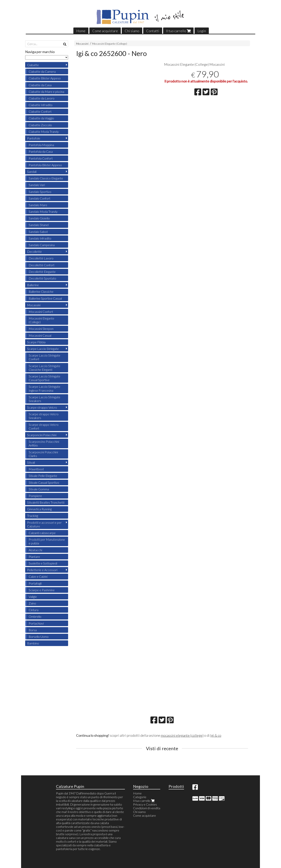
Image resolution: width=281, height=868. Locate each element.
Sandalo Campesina (42, 245)
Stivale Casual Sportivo (44, 482)
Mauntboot (36, 469)
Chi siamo (132, 31)
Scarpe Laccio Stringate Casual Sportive (44, 378)
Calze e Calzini (38, 576)
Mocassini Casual (40, 335)
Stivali (31, 462)
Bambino (33, 643)
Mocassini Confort (41, 312)
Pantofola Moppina (41, 145)
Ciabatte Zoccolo (40, 125)
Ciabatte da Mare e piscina (46, 92)
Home (81, 31)
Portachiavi (36, 623)
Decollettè (34, 252)
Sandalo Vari (37, 185)
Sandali (32, 172)
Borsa (33, 630)
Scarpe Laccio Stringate (43, 349)
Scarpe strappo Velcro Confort (44, 426)
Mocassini (82, 44)
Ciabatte (33, 65)
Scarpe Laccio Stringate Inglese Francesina (44, 388)
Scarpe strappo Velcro (42, 407)
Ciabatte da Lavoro (42, 98)
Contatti (153, 31)
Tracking (33, 516)
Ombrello (35, 616)
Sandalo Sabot (38, 232)
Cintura (34, 610)
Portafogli (35, 583)
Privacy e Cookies (145, 804)
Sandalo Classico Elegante (46, 178)
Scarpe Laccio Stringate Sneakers (44, 399)
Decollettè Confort (42, 265)
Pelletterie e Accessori (42, 570)
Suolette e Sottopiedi (43, 563)
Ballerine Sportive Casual (45, 298)
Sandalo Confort (40, 198)
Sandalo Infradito (40, 238)
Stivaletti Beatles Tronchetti (46, 502)
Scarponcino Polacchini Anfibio (44, 443)
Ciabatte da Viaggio (41, 118)
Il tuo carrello (178, 31)
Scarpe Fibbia (36, 342)
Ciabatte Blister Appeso (45, 78)
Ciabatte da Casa (40, 85)
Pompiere (35, 496)
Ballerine (33, 285)
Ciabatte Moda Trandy (44, 132)
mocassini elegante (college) (182, 735)
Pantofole (34, 138)
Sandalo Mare (38, 205)
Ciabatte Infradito (41, 105)
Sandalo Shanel (39, 225)
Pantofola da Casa (41, 151)
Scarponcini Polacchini (42, 435)
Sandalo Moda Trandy (43, 212)
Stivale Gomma (39, 489)
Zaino (32, 603)
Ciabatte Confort (40, 111)
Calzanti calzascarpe (42, 533)
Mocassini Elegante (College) (110, 44)
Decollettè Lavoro (41, 258)
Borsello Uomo (39, 637)
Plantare (34, 557)
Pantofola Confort (41, 158)
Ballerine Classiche (41, 292)
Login (202, 31)
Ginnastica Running (39, 509)
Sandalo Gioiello (39, 218)
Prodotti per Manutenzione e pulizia (47, 541)
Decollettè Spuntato (42, 278)
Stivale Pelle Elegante (43, 476)
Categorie (140, 797)
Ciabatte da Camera (42, 71)
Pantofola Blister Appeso (45, 165)
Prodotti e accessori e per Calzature (44, 524)
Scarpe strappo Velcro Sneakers (44, 416)
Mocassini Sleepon (41, 329)
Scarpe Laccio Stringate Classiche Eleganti (44, 368)
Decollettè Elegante (42, 272)
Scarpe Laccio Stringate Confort (44, 357)
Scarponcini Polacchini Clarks (43, 454)
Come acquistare (105, 31)
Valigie (33, 597)
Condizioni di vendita (147, 808)
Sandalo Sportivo (40, 192)
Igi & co (216, 735)
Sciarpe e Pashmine (42, 590)
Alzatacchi (35, 550)
